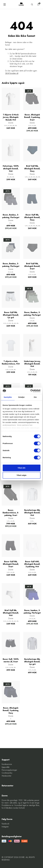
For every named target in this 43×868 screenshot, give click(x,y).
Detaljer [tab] (22, 397)
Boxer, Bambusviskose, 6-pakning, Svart (11, 513)
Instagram (5, 827)
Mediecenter (7, 776)
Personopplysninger (9, 770)
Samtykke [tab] (8, 397)
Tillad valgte (21, 475)
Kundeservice (7, 764)
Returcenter (8, 786)
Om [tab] (35, 397)
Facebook (6, 824)
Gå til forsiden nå (12, 73)
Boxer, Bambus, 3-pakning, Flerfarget (11, 216)
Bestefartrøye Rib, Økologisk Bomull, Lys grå (32, 662)
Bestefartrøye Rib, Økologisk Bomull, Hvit (32, 513)
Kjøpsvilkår (6, 767)
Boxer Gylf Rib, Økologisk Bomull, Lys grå (11, 315)
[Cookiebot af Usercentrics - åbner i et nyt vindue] (31, 391)
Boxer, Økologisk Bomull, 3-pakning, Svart (32, 117)
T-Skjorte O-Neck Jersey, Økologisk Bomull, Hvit (11, 117)
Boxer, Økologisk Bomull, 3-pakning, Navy (11, 711)
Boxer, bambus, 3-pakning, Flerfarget (32, 612)
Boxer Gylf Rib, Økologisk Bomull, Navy (32, 217)
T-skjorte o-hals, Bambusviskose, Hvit (11, 363)
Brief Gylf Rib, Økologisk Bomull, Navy (32, 169)
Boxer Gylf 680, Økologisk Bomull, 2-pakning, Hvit (32, 564)
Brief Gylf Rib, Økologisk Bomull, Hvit (11, 613)
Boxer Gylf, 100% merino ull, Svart (11, 660)
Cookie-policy (7, 773)
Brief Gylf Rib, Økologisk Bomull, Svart (32, 266)
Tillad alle (21, 468)
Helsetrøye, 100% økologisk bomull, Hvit (11, 169)
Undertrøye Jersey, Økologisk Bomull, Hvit (32, 364)
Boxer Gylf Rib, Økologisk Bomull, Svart (11, 564)
